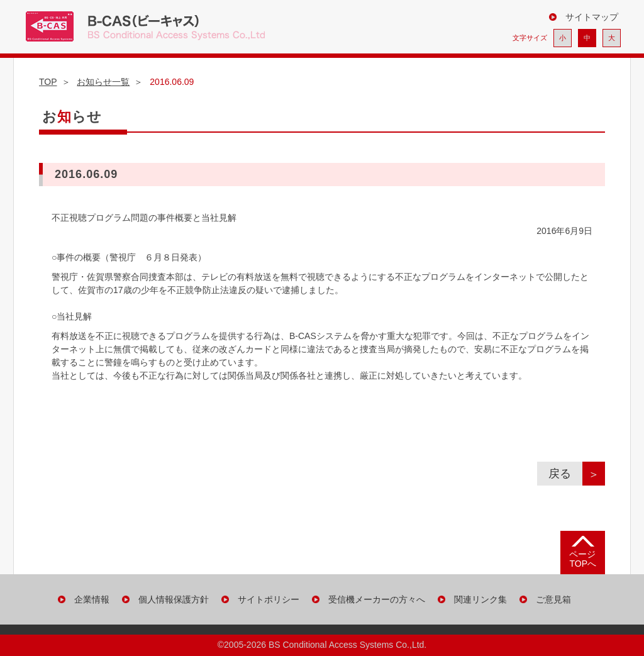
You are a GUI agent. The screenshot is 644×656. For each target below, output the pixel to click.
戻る (565, 474)
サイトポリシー (269, 599)
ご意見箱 (553, 599)
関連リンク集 (480, 599)
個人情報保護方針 (174, 599)
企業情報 (92, 599)
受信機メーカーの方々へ (377, 599)
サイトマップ (592, 17)
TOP (48, 82)
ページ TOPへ (583, 559)
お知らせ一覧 (103, 82)
